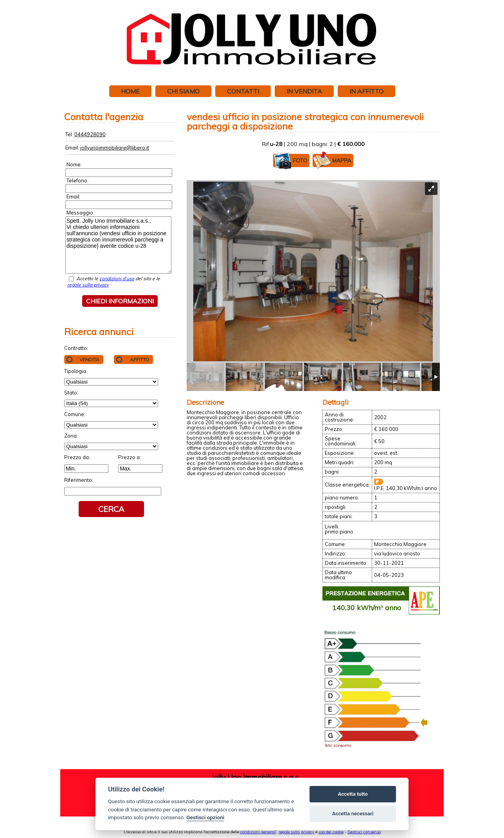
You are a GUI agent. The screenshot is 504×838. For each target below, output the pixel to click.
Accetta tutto (353, 794)
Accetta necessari (353, 814)
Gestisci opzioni (205, 817)
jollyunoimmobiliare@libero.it (115, 148)
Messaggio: (80, 213)
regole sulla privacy (88, 285)
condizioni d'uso (117, 278)
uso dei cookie (331, 832)
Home (130, 91)
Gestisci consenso (364, 832)
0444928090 (90, 134)
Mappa (332, 160)
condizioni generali (258, 832)
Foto (290, 160)
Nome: (74, 164)
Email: (73, 196)
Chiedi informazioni (120, 301)
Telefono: (77, 180)
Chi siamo (183, 91)
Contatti (243, 91)
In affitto (366, 91)
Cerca (111, 509)
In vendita (304, 91)
